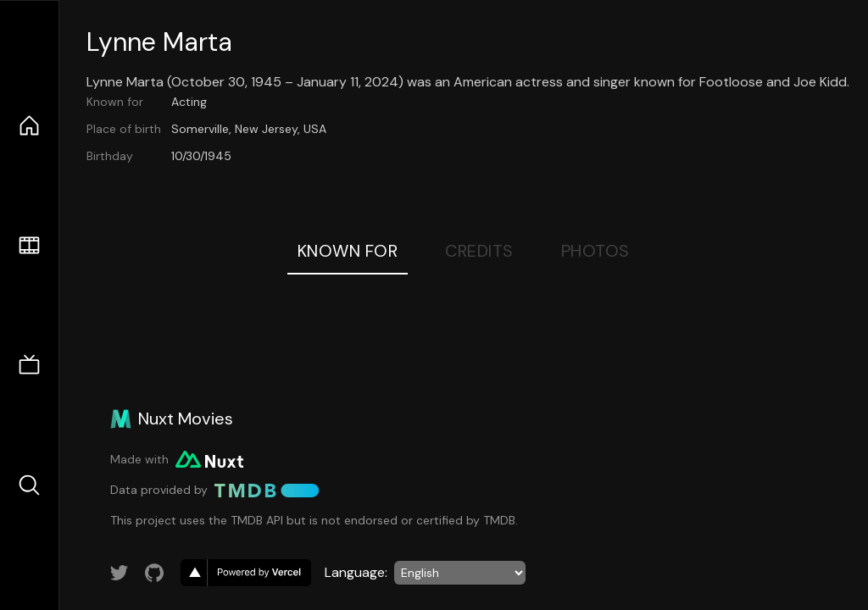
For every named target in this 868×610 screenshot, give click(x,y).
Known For (348, 251)
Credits (479, 251)
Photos (595, 251)
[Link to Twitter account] (120, 573)
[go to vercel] (246, 573)
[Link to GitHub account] (154, 573)
